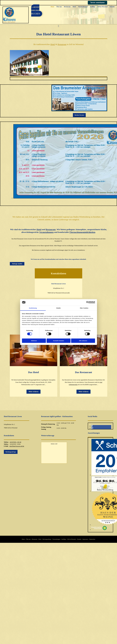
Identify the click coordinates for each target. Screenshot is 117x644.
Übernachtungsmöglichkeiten (82, 232)
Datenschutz (92, 539)
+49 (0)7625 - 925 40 (15, 442)
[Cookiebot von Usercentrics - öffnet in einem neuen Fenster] (88, 302)
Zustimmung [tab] (33, 308)
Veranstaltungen (83, 7)
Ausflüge (92, 7)
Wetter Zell (54, 444)
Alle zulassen (83, 341)
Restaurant (67, 7)
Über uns (59, 7)
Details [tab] (59, 308)
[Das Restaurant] (84, 366)
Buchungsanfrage (47, 539)
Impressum (85, 539)
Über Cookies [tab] (84, 308)
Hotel (74, 7)
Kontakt (112, 7)
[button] (37, 10)
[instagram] (92, 428)
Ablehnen (34, 341)
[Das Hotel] (34, 366)
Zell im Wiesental (102, 7)
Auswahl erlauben (58, 341)
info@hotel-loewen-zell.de (17, 446)
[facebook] (92, 426)
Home (52, 7)
